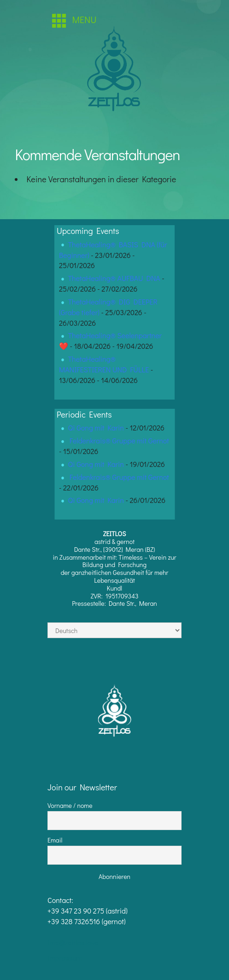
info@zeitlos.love (73, 942)
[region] (115, 71)
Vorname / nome (70, 805)
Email (55, 840)
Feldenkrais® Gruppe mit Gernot (119, 440)
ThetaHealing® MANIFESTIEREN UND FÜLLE (104, 364)
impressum (65, 958)
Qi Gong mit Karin (96, 427)
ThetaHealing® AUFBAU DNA (114, 278)
